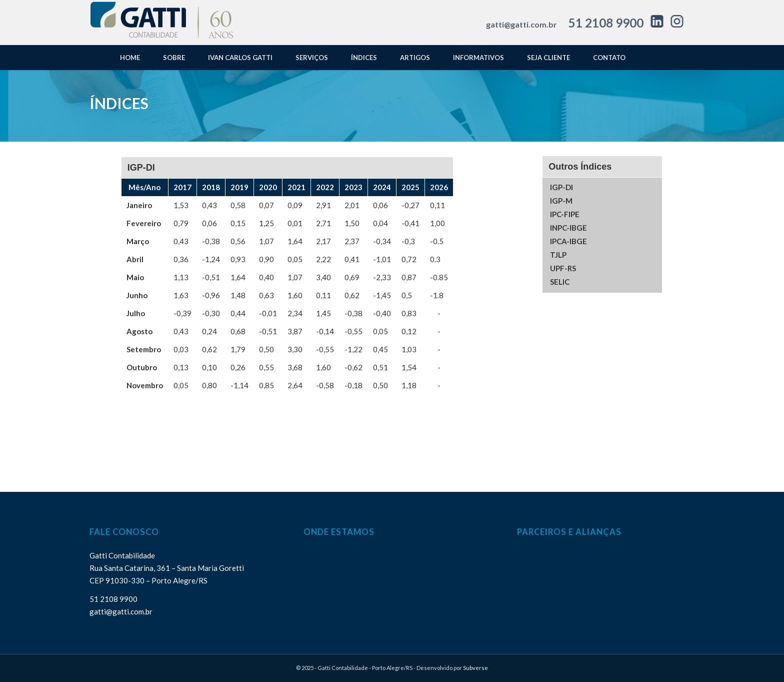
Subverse (475, 668)
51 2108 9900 (113, 599)
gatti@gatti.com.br (121, 611)
